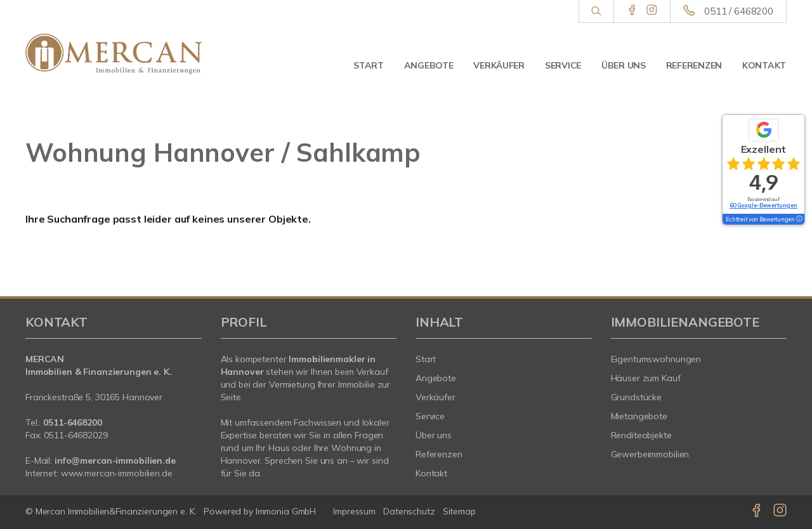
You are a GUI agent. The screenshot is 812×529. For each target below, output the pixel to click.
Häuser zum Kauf (646, 378)
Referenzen (694, 65)
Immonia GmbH (286, 511)
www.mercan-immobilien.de (117, 473)
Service (563, 65)
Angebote (429, 65)
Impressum (354, 511)
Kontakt (764, 65)
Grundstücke (637, 397)
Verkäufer (499, 65)
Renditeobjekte (641, 435)
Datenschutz (409, 511)
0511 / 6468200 (739, 11)
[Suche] (596, 11)
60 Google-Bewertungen (763, 205)
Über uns (624, 65)
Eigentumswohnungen (656, 359)
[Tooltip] (799, 219)
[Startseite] (114, 54)
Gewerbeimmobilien (650, 454)
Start (369, 65)
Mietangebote (639, 416)
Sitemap (459, 511)
